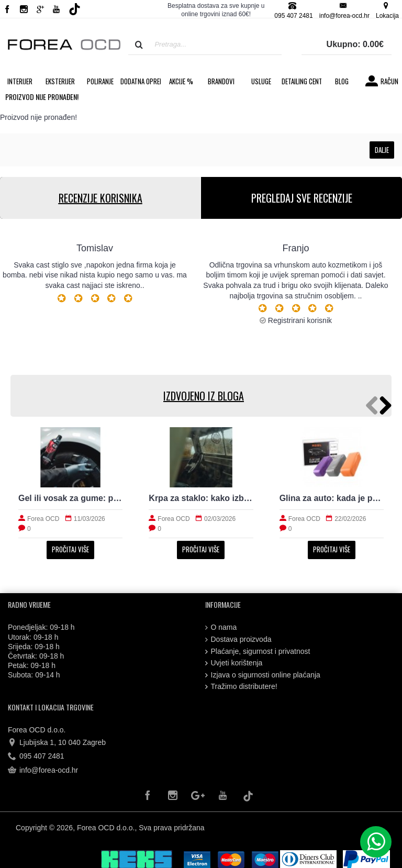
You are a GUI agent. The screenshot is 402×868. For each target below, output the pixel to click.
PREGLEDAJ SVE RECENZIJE (302, 198)
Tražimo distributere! (241, 687)
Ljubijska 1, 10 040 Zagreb (57, 743)
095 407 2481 (36, 756)
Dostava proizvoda (238, 639)
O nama (221, 627)
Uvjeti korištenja (234, 663)
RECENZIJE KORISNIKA (100, 198)
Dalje (382, 150)
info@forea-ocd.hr (43, 771)
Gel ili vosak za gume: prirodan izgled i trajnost (70, 498)
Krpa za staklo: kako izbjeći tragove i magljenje (201, 498)
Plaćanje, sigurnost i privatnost (258, 652)
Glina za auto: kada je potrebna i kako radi (332, 498)
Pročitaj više (70, 549)
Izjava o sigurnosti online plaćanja (263, 675)
